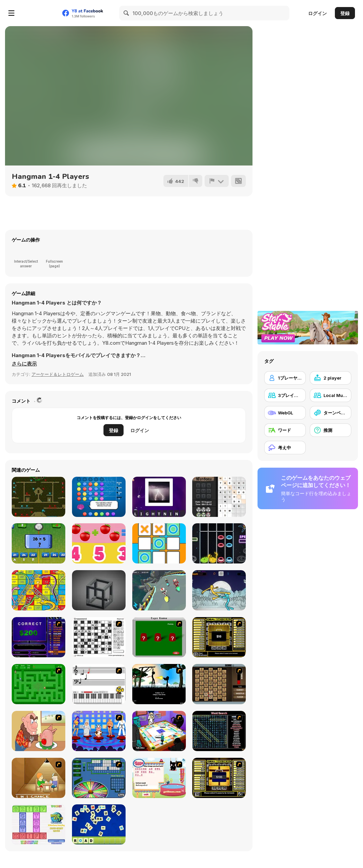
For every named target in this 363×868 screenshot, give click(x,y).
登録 (345, 13)
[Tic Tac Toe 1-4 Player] (159, 543)
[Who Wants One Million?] (39, 637)
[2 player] (331, 378)
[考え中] (285, 448)
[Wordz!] (39, 824)
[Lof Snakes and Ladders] (39, 590)
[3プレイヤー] (285, 395)
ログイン (317, 13)
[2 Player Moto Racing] (159, 590)
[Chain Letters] (219, 684)
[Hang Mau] (159, 778)
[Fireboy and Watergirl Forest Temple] (39, 497)
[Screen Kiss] (99, 731)
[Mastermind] (99, 497)
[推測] (331, 430)
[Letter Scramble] (99, 824)
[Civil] (159, 684)
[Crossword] (99, 637)
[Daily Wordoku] (219, 497)
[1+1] (99, 543)
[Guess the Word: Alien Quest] (159, 497)
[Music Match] (99, 684)
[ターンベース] (331, 413)
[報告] (217, 181)
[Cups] (159, 637)
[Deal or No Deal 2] (219, 778)
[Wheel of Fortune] (99, 778)
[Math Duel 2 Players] (39, 543)
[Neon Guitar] (219, 543)
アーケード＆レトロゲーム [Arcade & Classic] (58, 374)
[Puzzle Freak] (159, 731)
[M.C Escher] (99, 590)
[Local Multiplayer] (331, 395)
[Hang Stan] (39, 731)
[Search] (127, 13)
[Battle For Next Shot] (39, 778)
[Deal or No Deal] (219, 637)
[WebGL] (285, 413)
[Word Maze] (39, 684)
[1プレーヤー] (285, 378)
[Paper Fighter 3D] (219, 590)
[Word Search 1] (219, 731)
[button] (24, 364)
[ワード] (285, 430)
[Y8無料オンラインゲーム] (38, 13)
